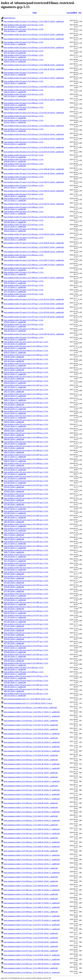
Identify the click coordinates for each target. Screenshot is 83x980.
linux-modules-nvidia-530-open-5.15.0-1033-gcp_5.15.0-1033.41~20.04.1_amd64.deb (34, 134)
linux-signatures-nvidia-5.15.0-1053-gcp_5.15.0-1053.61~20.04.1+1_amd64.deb (32, 860)
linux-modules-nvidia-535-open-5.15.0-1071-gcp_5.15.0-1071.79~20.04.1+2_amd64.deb (24, 291)
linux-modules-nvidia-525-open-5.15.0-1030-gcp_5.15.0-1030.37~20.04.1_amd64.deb (34, 21)
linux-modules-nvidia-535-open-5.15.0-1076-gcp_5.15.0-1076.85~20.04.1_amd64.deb (34, 312)
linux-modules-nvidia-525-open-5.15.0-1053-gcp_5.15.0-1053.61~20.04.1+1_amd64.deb (24, 121)
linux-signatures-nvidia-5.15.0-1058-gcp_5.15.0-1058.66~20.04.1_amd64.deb (31, 877)
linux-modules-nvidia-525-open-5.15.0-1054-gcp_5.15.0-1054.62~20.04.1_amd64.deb (34, 126)
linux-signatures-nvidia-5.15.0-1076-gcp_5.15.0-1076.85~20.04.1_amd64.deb (31, 946)
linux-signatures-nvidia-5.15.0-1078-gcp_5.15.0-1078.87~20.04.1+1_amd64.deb (32, 955)
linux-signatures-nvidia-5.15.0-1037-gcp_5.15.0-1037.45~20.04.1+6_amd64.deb (32, 790)
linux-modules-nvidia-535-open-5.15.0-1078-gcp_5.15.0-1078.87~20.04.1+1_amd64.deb (24, 321)
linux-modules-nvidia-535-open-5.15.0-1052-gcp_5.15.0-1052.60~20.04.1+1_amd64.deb (24, 221)
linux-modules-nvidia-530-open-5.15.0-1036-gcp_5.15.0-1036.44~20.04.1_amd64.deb (34, 147)
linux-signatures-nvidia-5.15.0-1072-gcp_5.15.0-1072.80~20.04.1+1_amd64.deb (32, 929)
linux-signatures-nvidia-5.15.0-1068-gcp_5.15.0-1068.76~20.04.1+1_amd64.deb (32, 907)
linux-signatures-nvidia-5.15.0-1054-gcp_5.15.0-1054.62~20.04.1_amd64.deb (31, 868)
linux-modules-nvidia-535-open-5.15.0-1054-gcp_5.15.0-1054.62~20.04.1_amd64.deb (34, 234)
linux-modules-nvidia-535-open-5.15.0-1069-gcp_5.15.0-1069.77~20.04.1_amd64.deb (34, 278)
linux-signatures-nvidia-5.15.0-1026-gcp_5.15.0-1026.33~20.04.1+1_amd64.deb (32, 747)
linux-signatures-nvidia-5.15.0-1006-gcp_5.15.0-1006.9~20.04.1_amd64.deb (30, 708)
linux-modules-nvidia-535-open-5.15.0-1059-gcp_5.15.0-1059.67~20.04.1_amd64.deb (34, 247)
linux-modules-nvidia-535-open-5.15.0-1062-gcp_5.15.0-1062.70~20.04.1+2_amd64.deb (24, 256)
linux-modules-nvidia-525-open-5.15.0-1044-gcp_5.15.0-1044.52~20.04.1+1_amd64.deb (24, 82)
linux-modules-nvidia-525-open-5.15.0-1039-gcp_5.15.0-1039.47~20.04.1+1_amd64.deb (24, 61)
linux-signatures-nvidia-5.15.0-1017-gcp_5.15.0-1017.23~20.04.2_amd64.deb (31, 725)
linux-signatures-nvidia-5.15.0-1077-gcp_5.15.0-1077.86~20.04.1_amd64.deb (31, 951)
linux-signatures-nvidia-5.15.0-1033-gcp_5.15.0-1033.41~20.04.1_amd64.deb (31, 773)
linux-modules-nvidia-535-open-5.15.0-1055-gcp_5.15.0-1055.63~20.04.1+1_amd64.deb (24, 239)
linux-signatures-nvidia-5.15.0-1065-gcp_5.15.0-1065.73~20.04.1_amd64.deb (31, 894)
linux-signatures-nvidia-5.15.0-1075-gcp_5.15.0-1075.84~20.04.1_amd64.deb (31, 942)
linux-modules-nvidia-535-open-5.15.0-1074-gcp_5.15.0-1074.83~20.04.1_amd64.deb (34, 304)
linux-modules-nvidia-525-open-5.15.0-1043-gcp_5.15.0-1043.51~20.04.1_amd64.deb (34, 78)
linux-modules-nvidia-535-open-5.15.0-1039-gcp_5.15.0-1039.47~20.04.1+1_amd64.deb (24, 165)
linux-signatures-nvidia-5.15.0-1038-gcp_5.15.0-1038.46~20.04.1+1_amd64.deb (32, 794)
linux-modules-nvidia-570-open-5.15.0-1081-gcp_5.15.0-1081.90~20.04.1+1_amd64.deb (24, 668)
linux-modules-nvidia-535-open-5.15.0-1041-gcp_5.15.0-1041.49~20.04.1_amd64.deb (34, 173)
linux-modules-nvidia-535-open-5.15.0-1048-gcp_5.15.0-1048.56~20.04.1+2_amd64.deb (24, 208)
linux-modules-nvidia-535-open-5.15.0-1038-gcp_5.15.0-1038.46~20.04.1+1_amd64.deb (24, 160)
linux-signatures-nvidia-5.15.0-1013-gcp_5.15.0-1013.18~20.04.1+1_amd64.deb (32, 716)
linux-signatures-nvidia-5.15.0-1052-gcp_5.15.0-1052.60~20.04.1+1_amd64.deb (32, 855)
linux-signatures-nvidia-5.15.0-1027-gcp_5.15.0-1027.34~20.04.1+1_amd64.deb (32, 751)
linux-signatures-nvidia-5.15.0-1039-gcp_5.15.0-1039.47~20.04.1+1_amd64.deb (32, 799)
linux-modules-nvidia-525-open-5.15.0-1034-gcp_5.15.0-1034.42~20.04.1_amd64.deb (34, 39)
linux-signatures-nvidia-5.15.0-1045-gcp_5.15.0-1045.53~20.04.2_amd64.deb (31, 825)
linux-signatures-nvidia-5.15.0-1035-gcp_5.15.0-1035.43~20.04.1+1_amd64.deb (32, 781)
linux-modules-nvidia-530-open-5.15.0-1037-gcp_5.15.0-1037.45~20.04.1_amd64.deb (34, 152)
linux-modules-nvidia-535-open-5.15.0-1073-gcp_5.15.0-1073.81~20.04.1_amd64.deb (34, 299)
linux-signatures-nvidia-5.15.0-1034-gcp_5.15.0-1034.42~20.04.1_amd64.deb (31, 777)
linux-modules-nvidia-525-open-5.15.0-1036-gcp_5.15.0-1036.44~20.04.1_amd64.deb (34, 47)
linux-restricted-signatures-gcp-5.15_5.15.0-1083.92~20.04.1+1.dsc (27, 699)
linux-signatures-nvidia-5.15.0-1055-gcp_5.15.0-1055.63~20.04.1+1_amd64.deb (32, 873)
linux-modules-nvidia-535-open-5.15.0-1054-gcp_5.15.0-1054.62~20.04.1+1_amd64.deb (24, 230)
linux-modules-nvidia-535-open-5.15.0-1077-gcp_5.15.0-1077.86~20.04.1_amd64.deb (34, 317)
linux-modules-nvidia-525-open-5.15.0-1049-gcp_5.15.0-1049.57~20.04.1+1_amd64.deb (24, 108)
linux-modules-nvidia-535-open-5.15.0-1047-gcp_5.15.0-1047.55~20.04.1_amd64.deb (34, 204)
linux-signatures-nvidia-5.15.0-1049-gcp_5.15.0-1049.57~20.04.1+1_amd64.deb (32, 847)
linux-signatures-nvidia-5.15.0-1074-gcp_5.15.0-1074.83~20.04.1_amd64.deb (31, 938)
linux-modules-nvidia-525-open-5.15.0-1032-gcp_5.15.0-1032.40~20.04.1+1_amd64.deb (24, 30)
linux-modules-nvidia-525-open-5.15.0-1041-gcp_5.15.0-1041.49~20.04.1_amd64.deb (34, 69)
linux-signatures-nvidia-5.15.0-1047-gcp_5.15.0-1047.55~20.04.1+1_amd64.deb (32, 833)
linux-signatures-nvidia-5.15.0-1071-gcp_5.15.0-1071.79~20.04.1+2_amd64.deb (32, 925)
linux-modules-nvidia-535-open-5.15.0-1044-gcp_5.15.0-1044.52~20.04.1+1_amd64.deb (24, 186)
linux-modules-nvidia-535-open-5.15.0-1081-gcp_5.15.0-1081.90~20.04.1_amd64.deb (34, 334)
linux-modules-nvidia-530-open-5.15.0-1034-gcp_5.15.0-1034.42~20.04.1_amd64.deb (34, 139)
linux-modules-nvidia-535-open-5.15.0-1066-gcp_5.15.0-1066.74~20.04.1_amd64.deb (34, 265)
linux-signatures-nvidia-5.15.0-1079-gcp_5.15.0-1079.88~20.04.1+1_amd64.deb (32, 959)
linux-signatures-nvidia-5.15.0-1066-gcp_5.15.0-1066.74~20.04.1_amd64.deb (31, 899)
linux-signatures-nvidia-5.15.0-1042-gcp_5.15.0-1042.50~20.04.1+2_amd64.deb (32, 812)
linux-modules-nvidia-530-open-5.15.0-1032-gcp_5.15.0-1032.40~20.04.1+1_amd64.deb (24, 130)
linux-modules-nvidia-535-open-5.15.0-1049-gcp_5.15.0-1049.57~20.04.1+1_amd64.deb (24, 213)
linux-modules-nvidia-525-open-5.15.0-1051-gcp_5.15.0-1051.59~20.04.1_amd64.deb (34, 113)
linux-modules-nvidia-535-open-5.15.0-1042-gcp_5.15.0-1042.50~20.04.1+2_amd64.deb (24, 178)
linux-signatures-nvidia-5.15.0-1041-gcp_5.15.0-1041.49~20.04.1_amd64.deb (31, 807)
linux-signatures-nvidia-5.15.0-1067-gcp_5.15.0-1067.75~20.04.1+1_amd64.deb (32, 903)
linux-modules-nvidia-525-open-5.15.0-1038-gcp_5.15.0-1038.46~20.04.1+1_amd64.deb (24, 56)
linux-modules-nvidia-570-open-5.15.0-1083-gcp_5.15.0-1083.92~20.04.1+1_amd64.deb (24, 673)
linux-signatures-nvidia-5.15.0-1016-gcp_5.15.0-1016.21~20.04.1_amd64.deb (31, 721)
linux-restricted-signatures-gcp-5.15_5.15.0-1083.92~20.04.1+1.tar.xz (28, 703)
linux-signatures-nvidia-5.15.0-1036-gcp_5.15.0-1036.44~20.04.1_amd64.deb (31, 786)
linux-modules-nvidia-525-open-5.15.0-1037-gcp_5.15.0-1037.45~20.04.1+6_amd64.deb (24, 52)
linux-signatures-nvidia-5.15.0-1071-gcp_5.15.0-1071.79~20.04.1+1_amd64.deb (32, 920)
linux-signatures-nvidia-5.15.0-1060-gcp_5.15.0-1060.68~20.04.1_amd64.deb (31, 886)
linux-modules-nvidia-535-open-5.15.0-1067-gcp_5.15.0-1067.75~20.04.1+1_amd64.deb (24, 269)
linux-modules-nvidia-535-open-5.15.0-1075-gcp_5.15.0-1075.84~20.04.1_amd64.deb (34, 308)
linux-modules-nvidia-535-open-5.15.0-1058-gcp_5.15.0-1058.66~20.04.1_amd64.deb (34, 243)
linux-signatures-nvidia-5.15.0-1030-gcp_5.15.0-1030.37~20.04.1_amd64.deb (31, 760)
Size (80, 13)
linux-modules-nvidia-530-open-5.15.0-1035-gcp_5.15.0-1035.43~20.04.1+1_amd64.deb (24, 143)
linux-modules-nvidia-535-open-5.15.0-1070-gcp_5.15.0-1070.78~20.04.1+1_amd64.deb (24, 282)
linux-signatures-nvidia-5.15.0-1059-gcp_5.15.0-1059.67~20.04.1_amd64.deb (31, 881)
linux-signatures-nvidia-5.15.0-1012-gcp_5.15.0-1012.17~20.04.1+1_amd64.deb (32, 712)
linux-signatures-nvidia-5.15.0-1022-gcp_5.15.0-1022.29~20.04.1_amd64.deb (31, 738)
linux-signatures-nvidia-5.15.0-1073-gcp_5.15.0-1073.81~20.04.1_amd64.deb (31, 933)
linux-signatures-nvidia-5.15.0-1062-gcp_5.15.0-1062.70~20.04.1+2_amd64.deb (32, 890)
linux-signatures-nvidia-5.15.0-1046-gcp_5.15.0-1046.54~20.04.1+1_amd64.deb (32, 829)
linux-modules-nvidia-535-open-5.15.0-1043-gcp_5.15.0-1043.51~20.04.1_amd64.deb (34, 182)
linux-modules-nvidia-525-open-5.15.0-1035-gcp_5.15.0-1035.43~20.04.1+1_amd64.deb (24, 43)
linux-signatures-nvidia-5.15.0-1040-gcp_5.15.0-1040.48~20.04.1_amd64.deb (31, 803)
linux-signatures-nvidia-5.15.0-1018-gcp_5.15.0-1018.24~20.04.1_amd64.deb (31, 729)
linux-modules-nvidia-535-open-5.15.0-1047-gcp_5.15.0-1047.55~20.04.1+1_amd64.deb (24, 199)
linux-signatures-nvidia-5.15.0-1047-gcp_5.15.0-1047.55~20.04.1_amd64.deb (31, 838)
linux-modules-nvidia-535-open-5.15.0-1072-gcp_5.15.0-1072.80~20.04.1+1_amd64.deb (24, 295)
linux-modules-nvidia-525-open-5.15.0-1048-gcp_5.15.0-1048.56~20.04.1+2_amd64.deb (24, 104)
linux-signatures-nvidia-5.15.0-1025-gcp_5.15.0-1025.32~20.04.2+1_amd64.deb (32, 742)
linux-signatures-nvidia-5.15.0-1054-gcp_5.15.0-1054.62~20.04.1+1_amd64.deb (32, 864)
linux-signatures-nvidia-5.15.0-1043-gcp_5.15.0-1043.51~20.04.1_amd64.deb (31, 816)
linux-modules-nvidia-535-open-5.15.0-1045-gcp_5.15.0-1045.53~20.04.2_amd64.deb (34, 191)
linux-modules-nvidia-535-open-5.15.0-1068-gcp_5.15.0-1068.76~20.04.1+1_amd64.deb (24, 273)
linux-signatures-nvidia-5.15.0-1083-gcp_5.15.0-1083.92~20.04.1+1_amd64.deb (32, 972)
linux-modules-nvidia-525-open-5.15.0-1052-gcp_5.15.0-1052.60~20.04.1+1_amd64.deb (24, 117)
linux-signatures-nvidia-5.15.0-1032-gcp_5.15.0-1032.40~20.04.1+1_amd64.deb (32, 768)
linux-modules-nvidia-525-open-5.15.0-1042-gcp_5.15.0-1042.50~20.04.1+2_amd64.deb (24, 74)
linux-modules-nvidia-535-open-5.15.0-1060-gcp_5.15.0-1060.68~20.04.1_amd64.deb (34, 252)
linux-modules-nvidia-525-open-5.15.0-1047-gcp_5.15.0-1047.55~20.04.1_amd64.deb (34, 100)
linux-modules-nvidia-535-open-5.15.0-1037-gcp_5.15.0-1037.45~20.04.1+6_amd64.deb (24, 156)
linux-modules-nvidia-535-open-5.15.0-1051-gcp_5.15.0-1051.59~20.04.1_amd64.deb (34, 217)
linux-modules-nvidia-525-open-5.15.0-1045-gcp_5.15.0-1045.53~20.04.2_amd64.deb (34, 87)
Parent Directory (10, 18)
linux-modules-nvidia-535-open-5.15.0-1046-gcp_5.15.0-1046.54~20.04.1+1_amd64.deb (24, 195)
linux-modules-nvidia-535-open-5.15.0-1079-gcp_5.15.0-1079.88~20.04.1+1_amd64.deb (24, 325)
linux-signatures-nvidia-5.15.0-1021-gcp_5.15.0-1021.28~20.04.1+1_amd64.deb (32, 734)
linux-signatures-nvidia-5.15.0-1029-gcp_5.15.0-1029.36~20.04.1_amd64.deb (31, 755)
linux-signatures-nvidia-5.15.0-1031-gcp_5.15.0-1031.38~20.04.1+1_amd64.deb (32, 764)
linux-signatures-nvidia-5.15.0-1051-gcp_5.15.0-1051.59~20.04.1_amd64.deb (31, 851)
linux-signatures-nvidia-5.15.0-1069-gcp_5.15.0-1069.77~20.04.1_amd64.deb (31, 912)
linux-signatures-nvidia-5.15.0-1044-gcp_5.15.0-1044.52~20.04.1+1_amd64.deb (32, 820)
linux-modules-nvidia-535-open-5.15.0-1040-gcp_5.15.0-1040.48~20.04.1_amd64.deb (34, 169)
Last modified (72, 13)
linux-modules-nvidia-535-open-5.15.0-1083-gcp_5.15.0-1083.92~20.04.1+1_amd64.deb (24, 338)
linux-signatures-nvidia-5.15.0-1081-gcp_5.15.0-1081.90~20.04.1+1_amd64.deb (32, 964)
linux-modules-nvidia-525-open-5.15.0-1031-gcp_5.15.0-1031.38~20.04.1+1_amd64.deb (24, 26)
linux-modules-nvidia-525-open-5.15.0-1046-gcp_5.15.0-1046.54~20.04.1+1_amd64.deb (24, 91)
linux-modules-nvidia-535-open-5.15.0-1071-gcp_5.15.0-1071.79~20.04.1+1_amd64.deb (24, 286)
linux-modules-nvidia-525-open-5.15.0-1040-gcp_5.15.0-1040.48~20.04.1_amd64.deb (34, 65)
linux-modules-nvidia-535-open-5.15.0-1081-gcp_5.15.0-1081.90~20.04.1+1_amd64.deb (24, 330)
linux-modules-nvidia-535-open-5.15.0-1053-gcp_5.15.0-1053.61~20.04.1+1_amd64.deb (24, 226)
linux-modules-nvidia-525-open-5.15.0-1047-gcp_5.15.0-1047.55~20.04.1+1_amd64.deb (24, 95)
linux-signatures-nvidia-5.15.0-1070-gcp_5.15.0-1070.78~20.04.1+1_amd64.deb (32, 916)
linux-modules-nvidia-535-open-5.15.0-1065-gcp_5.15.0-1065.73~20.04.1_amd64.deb (34, 260)
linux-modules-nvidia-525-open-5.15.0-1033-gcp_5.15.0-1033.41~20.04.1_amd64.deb (34, 34)
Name (35, 13)
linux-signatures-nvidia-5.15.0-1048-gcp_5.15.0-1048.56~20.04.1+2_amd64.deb (32, 842)
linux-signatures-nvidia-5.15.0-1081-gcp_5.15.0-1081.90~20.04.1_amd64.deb (31, 968)
